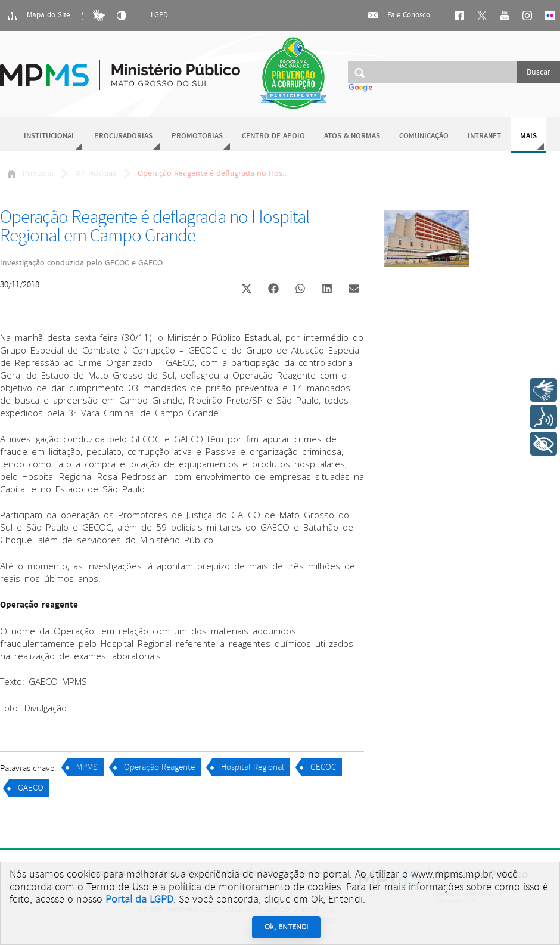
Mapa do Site (38, 16)
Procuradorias (123, 136)
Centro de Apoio (273, 136)
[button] (246, 290)
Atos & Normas (352, 136)
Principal (30, 173)
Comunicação (424, 136)
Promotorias (197, 136)
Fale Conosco (399, 16)
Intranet (484, 136)
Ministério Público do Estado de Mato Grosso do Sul (120, 68)
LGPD (159, 15)
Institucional (49, 136)
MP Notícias (96, 173)
